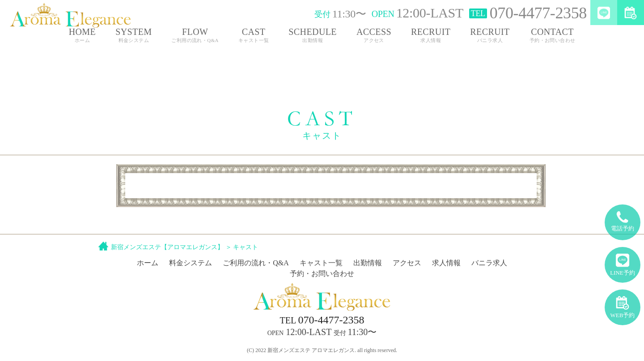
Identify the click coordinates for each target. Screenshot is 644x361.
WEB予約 (623, 304)
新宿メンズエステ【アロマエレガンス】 (167, 247)
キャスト (246, 247)
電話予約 (623, 218)
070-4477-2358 (322, 320)
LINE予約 (623, 261)
